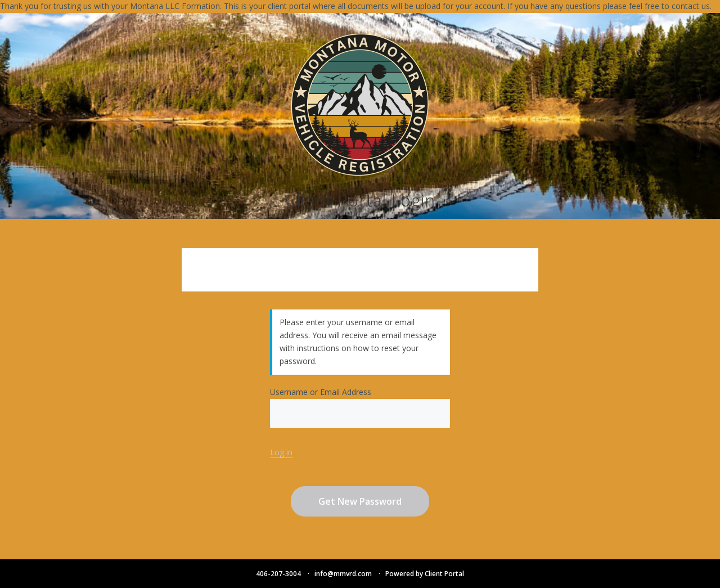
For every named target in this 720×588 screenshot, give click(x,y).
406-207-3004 (278, 574)
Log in (281, 452)
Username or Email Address (360, 407)
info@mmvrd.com (343, 574)
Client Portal (444, 574)
